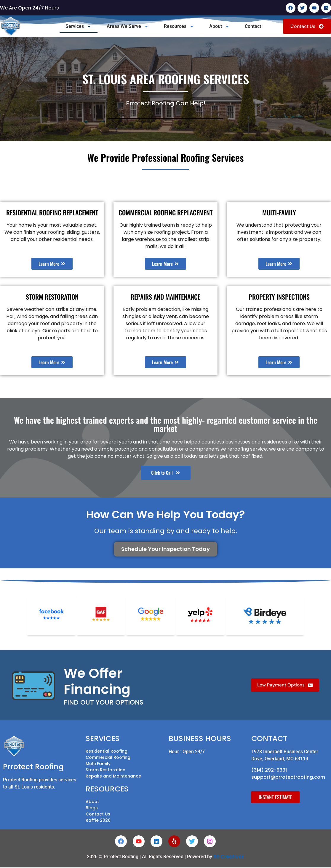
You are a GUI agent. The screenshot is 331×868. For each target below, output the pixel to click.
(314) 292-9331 (269, 771)
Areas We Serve (128, 26)
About (219, 26)
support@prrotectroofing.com (288, 778)
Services (79, 26)
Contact (253, 26)
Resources (179, 26)
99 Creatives (229, 857)
